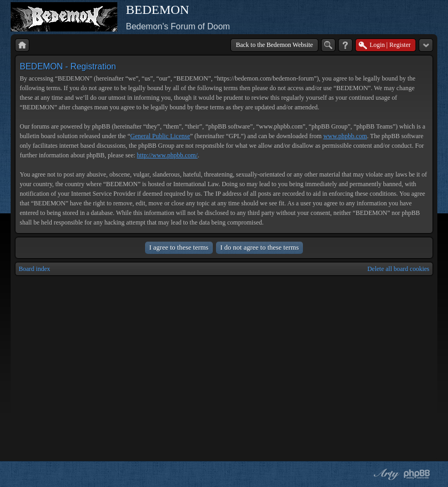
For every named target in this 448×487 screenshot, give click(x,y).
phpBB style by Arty (385, 474)
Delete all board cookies (398, 269)
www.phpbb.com (345, 136)
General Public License (160, 136)
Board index (34, 269)
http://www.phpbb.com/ (167, 155)
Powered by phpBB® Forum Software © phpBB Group (417, 474)
